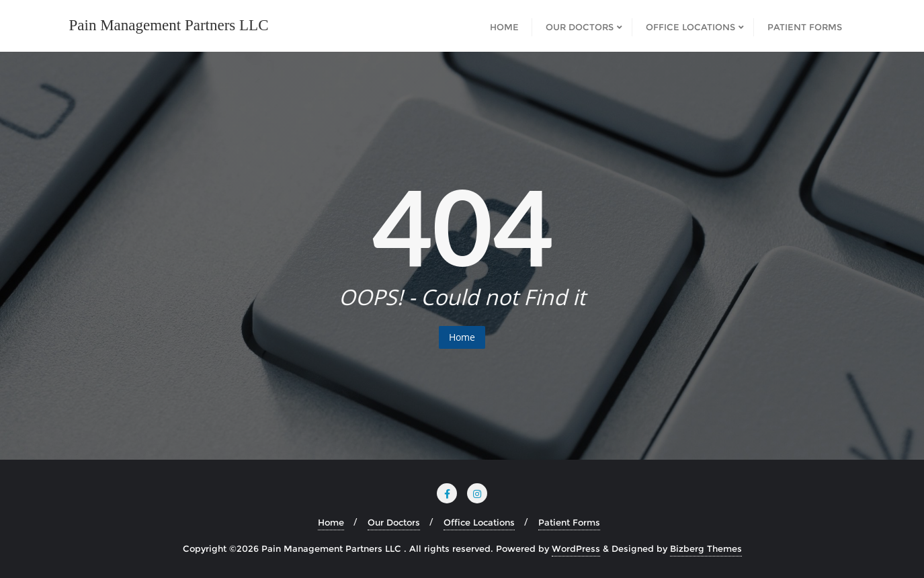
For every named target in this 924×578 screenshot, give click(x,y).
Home (462, 337)
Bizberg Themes (706, 548)
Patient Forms (569, 522)
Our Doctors (394, 522)
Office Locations (479, 522)
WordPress (576, 548)
